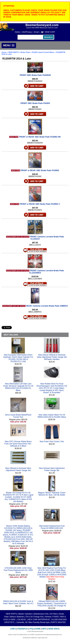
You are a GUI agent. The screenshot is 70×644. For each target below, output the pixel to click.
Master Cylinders (25, 614)
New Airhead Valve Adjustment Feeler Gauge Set (52, 469)
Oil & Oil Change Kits (35, 617)
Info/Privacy (27, 32)
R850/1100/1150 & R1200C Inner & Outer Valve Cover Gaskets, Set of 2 (18, 602)
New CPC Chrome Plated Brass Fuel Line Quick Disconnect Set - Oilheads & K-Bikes (18, 444)
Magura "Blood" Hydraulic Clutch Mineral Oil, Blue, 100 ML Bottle (52, 494)
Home (17, 32)
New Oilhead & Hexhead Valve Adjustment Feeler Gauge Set (18, 469)
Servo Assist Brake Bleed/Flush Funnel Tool (18, 416)
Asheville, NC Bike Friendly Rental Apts (33, 622)
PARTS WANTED (58, 622)
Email (36, 32)
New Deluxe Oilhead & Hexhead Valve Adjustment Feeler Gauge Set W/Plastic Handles (52, 357)
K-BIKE (13, 620)
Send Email (54, 629)
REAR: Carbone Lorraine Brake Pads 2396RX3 (47, 306)
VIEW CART (50, 32)
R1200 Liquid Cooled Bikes (43, 52)
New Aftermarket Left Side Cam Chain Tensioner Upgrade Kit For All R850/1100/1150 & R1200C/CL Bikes (18, 387)
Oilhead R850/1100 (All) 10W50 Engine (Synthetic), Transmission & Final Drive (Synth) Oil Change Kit (52, 604)
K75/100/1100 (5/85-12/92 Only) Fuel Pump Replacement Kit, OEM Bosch (18, 570)
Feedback (23, 629)
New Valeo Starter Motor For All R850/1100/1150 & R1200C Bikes (52, 416)
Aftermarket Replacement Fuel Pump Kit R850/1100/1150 (52, 527)
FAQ (31, 629)
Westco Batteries (17, 617)
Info (44, 629)
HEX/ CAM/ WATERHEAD (39, 620)
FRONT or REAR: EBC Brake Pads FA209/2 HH (40, 137)
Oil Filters (54, 614)
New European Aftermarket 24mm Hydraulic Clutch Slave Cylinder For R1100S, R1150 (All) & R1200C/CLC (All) (18, 358)
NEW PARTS (13, 52)
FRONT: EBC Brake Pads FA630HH (35, 75)
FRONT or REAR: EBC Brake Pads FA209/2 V (40, 204)
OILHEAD (22, 620)
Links (13, 629)
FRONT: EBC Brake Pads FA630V (35, 103)
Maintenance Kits (41, 614)
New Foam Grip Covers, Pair (52, 442)
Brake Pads (26, 52)
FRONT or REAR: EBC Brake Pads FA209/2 (40, 170)
